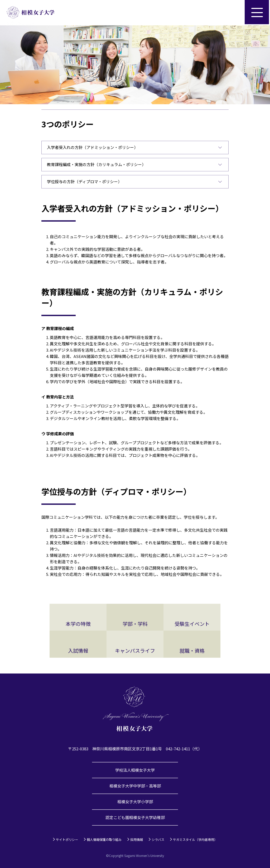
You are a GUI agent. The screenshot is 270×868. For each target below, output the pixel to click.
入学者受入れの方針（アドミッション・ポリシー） (92, 147)
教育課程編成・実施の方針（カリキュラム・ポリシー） (96, 164)
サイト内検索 (232, 13)
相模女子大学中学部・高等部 (135, 786)
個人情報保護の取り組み (104, 839)
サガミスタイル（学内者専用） (195, 839)
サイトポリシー (67, 839)
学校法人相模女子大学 (135, 770)
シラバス (158, 839)
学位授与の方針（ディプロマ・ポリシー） (84, 181)
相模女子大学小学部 (135, 802)
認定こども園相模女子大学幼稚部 (135, 817)
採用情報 (137, 839)
